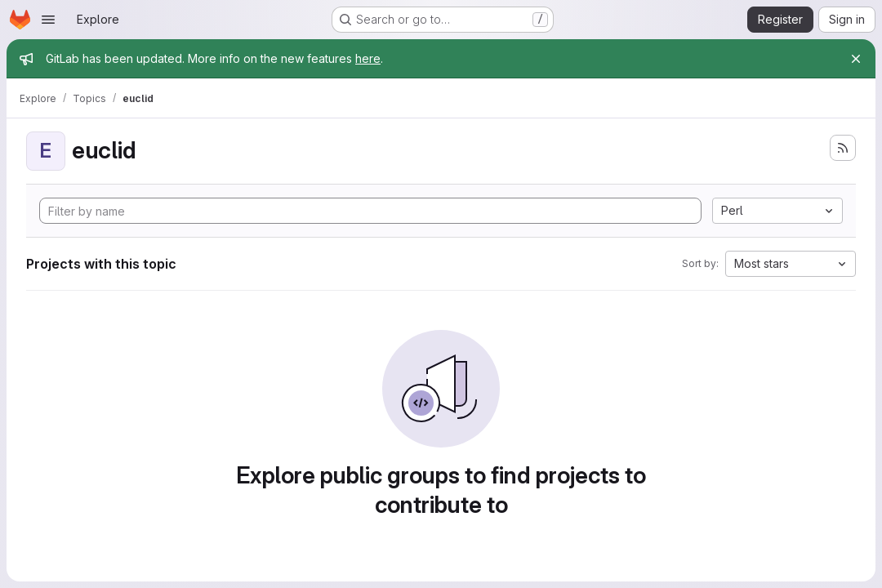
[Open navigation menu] (48, 20)
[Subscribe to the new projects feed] (843, 148)
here (368, 58)
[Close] (856, 59)
